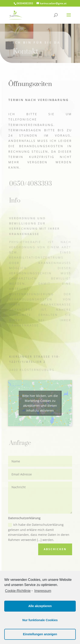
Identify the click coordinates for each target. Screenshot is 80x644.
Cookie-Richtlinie (18, 591)
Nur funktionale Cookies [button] (40, 620)
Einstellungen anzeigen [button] (40, 634)
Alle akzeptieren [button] (40, 606)
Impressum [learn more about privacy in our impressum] (43, 591)
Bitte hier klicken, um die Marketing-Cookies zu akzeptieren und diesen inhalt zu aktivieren (40, 403)
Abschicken (55, 549)
